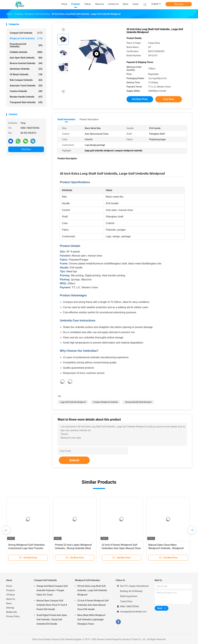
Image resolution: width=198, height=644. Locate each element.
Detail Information (66, 119)
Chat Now (179, 4)
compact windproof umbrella (105, 402)
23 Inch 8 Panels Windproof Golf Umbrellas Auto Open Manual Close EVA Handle (121, 548)
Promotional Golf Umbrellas (26, 45)
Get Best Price (140, 99)
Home (9, 586)
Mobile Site (12, 612)
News (9, 603)
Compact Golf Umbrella (26, 33)
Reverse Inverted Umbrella (26, 63)
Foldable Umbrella (26, 52)
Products (11, 590)
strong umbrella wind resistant (138, 402)
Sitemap (10, 608)
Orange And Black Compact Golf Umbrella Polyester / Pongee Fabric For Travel (52, 590)
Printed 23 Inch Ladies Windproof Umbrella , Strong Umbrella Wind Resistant (73, 548)
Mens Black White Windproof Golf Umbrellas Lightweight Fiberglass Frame (91, 619)
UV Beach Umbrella (26, 74)
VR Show (11, 595)
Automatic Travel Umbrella (26, 86)
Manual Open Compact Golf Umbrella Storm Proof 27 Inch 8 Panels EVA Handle (52, 605)
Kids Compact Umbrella (26, 80)
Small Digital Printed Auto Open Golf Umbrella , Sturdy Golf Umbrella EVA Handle (52, 619)
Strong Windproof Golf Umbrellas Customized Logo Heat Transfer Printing (26, 548)
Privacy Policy (13, 616)
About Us (11, 599)
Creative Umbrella (26, 91)
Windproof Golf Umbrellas (26, 38)
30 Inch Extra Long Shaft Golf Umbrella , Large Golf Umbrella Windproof (92, 590)
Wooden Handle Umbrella (26, 97)
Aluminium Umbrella (26, 69)
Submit (74, 460)
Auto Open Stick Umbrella (26, 58)
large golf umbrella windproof (73, 402)
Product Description (89, 119)
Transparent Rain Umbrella (26, 102)
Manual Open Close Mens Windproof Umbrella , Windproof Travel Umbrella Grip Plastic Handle (168, 548)
